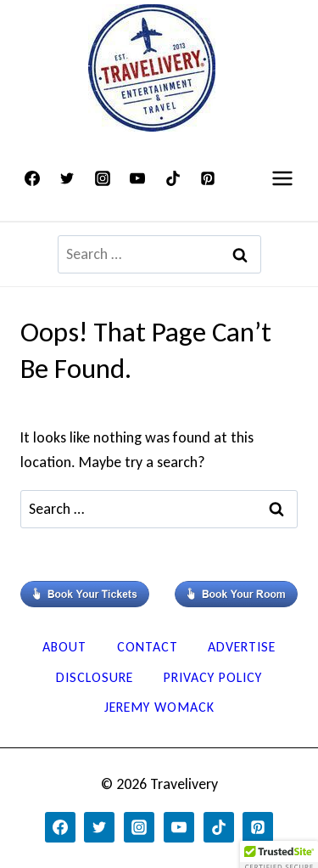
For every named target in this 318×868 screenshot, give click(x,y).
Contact (148, 647)
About (64, 647)
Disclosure (95, 677)
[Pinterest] (208, 178)
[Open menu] (282, 178)
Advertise (242, 647)
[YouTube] (137, 178)
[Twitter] (67, 178)
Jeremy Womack (159, 707)
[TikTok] (173, 178)
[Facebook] (32, 178)
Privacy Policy (213, 677)
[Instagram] (103, 178)
